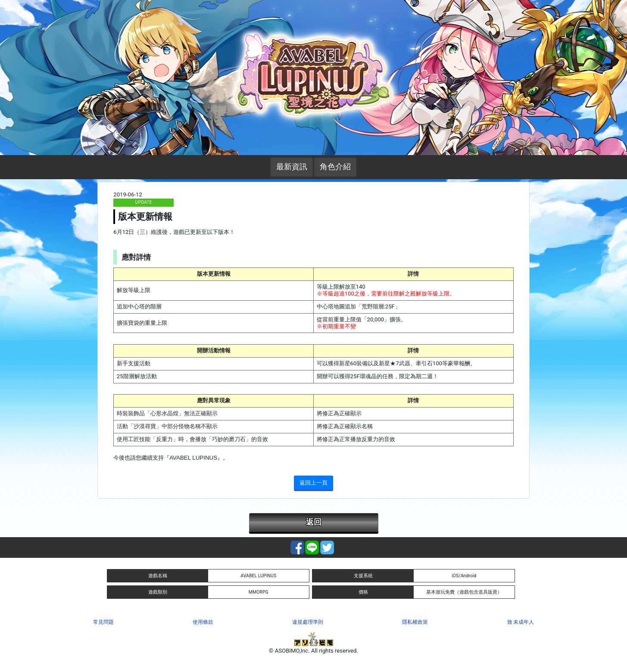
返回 (314, 522)
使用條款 (203, 622)
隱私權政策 (415, 622)
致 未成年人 (521, 622)
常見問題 (103, 622)
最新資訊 (292, 167)
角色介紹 (335, 167)
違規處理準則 (308, 622)
